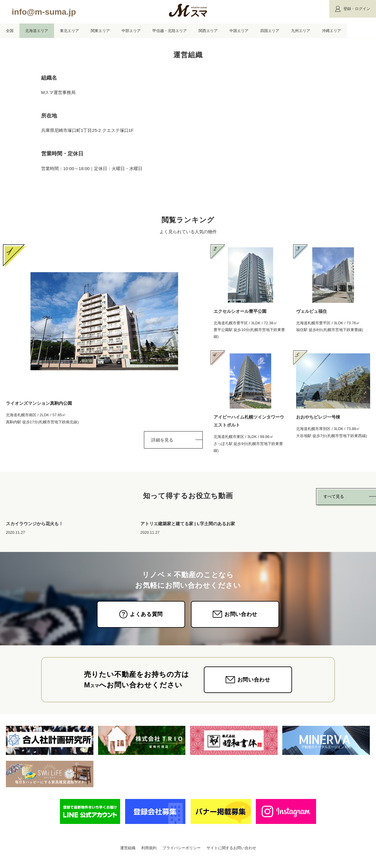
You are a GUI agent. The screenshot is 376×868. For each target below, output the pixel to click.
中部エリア (131, 31)
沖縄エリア (331, 31)
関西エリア (208, 31)
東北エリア (69, 31)
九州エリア (301, 31)
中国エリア (239, 31)
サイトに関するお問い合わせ (231, 856)
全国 (10, 31)
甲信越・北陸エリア (170, 31)
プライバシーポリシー (182, 856)
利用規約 (149, 856)
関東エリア (100, 31)
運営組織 (128, 856)
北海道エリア (37, 31)
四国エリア (270, 31)
